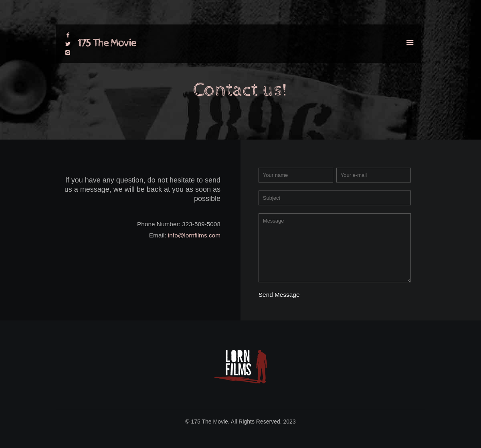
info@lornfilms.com (194, 235)
